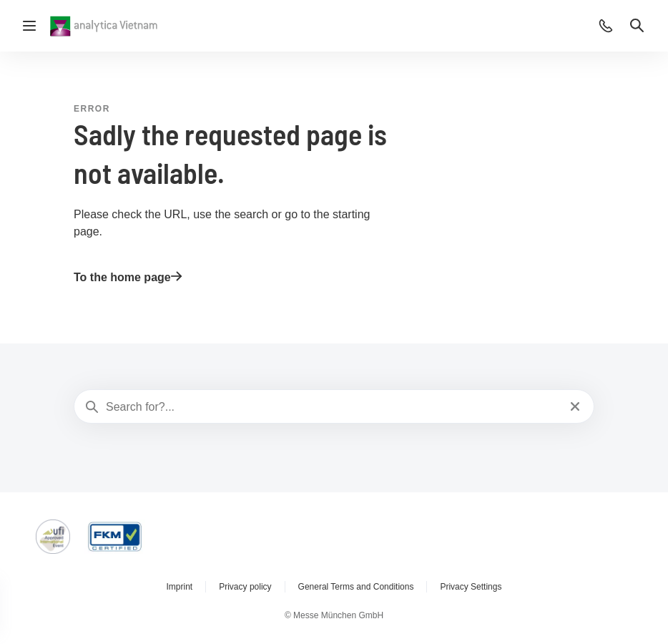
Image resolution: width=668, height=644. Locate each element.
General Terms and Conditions (356, 587)
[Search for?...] (333, 407)
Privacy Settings (471, 587)
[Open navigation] (29, 26)
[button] (606, 26)
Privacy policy (245, 587)
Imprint (180, 587)
